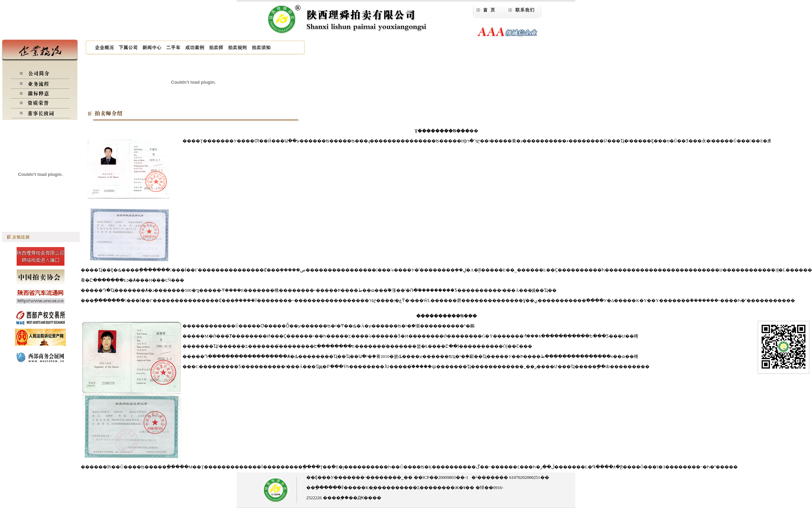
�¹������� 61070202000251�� (510, 477)
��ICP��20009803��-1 (440, 477)
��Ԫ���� (365, 498)
